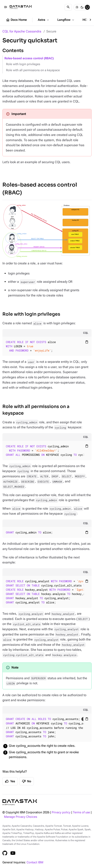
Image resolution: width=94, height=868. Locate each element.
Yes (10, 781)
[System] (87, 7)
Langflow (66, 20)
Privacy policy (61, 812)
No (27, 781)
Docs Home (16, 20)
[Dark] (82, 7)
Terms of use (81, 812)
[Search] (68, 7)
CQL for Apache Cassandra (22, 31)
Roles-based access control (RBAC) (29, 58)
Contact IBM (35, 862)
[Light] (77, 7)
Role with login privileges (23, 64)
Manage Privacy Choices (21, 817)
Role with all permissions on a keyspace (33, 70)
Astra (44, 20)
